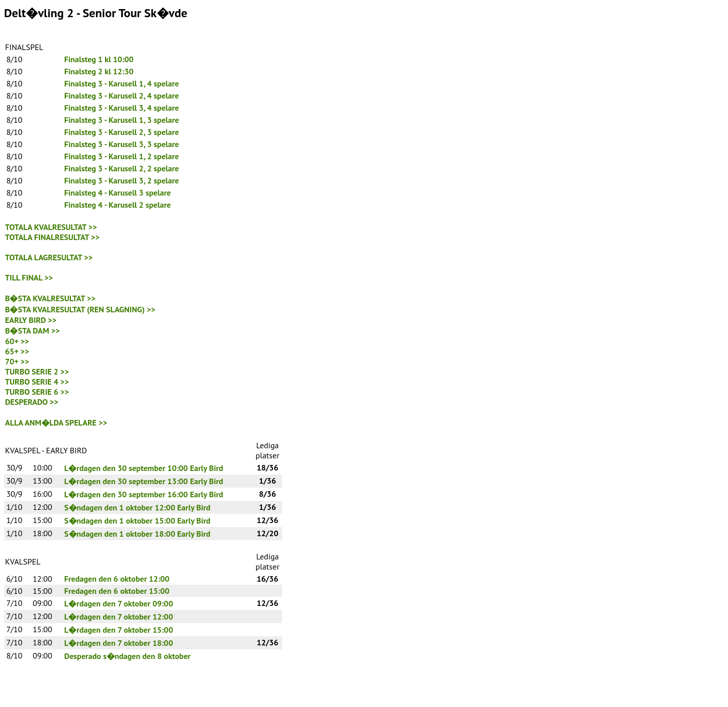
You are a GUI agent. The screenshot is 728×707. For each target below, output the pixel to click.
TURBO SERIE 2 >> (37, 371)
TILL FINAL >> (29, 277)
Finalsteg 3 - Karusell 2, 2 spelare (122, 168)
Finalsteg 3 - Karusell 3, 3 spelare (122, 144)
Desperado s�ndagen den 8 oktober (127, 656)
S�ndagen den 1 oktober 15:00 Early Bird (137, 521)
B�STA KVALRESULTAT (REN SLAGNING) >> (80, 309)
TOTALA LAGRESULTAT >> (49, 257)
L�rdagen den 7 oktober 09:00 (119, 603)
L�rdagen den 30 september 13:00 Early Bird (144, 481)
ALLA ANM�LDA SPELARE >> (56, 422)
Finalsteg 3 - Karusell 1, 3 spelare (122, 120)
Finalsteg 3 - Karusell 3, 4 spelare (122, 108)
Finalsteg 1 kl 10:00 (99, 59)
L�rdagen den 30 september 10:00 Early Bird (144, 468)
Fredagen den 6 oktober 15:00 (117, 591)
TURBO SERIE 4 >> (37, 382)
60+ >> (17, 341)
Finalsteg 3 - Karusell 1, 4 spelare (122, 83)
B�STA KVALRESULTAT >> (50, 298)
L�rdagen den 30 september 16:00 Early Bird (144, 494)
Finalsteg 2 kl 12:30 (99, 71)
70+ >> (17, 361)
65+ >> (17, 351)
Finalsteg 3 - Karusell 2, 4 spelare (122, 96)
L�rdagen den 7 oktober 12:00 (119, 617)
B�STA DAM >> (32, 331)
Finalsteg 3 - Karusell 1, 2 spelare (122, 156)
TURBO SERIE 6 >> (37, 392)
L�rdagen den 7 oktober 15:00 (119, 630)
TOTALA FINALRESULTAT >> (52, 237)
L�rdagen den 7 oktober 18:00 (119, 643)
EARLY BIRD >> (31, 320)
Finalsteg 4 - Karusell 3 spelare (118, 193)
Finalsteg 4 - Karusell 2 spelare (118, 205)
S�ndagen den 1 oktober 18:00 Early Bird (137, 534)
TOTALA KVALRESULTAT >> (51, 227)
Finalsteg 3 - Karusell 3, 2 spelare (122, 180)
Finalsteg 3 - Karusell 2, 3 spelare (122, 132)
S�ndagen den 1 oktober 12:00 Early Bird (137, 507)
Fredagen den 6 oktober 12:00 (117, 579)
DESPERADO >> (32, 402)
